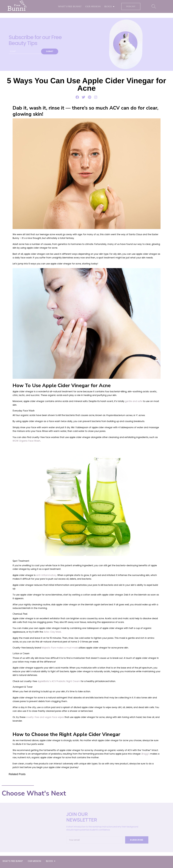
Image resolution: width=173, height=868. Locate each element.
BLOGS (109, 7)
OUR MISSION (93, 6)
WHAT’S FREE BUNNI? (70, 6)
